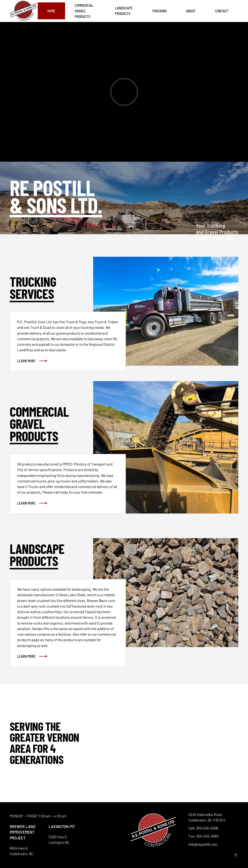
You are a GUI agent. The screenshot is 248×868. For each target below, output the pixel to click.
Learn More (26, 361)
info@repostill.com (203, 844)
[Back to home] (24, 11)
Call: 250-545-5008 (203, 828)
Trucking (159, 11)
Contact (222, 11)
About (191, 11)
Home (51, 11)
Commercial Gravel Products (84, 11)
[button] (236, 855)
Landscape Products (124, 11)
